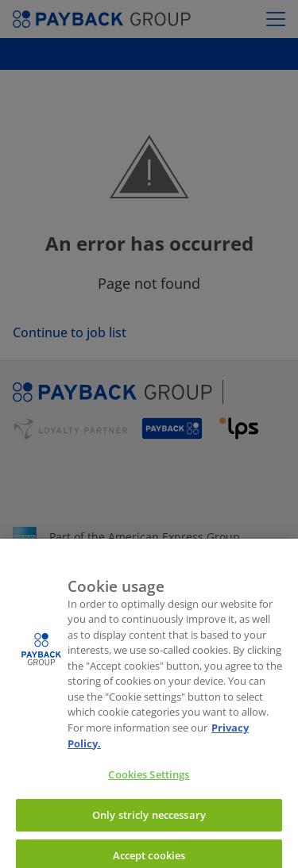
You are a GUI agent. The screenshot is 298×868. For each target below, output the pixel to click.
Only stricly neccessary (149, 819)
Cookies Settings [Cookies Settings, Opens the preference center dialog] (149, 778)
